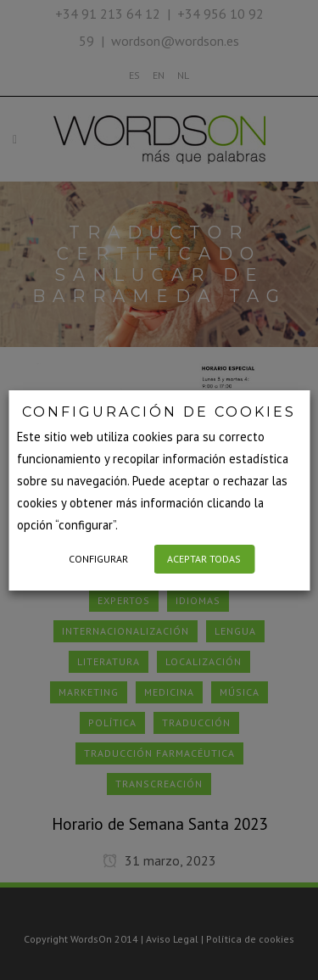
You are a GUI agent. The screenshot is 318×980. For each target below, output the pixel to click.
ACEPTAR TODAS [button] (204, 559)
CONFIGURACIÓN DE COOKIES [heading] (159, 412)
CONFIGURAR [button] (98, 559)
